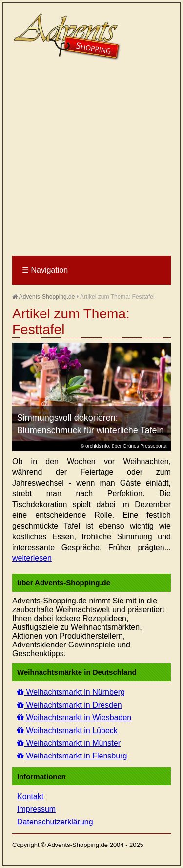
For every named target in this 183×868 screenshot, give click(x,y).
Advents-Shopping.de (43, 297)
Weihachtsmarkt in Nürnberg (71, 692)
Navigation (45, 270)
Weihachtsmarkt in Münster (69, 743)
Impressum (36, 809)
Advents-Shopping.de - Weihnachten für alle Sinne (68, 37)
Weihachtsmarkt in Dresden (70, 705)
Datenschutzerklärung (55, 822)
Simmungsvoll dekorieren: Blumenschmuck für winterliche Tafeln (91, 424)
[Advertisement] (91, 159)
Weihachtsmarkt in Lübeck (67, 730)
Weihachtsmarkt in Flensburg (72, 756)
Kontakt (30, 796)
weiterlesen (32, 558)
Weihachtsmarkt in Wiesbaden (74, 718)
